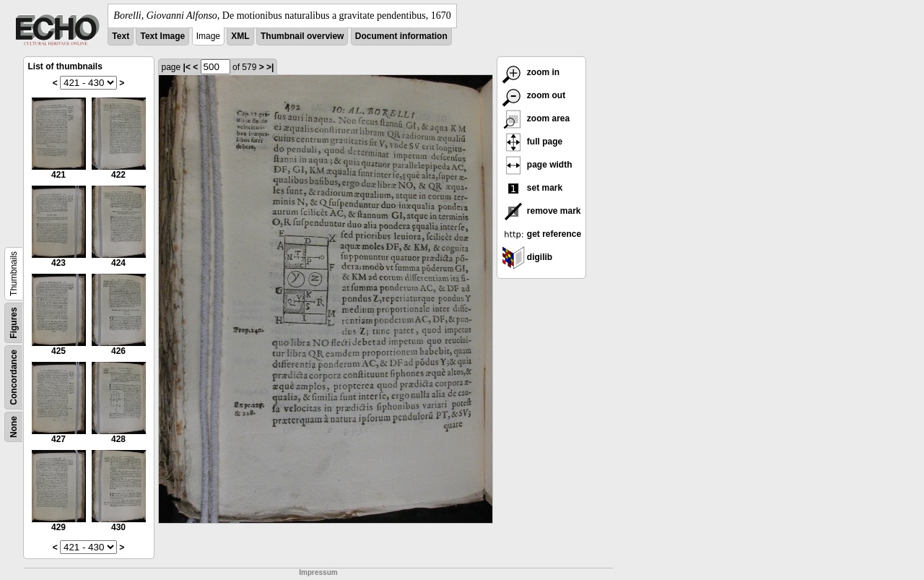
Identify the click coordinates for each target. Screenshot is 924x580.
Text (121, 36)
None (14, 427)
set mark (532, 188)
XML (240, 36)
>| (270, 67)
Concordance (14, 377)
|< (187, 67)
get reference (542, 234)
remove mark (541, 211)
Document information (401, 36)
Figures (14, 323)
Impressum (318, 572)
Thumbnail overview (302, 36)
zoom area (536, 118)
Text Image (162, 36)
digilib (527, 257)
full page (532, 142)
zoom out (534, 95)
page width (537, 165)
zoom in (531, 72)
